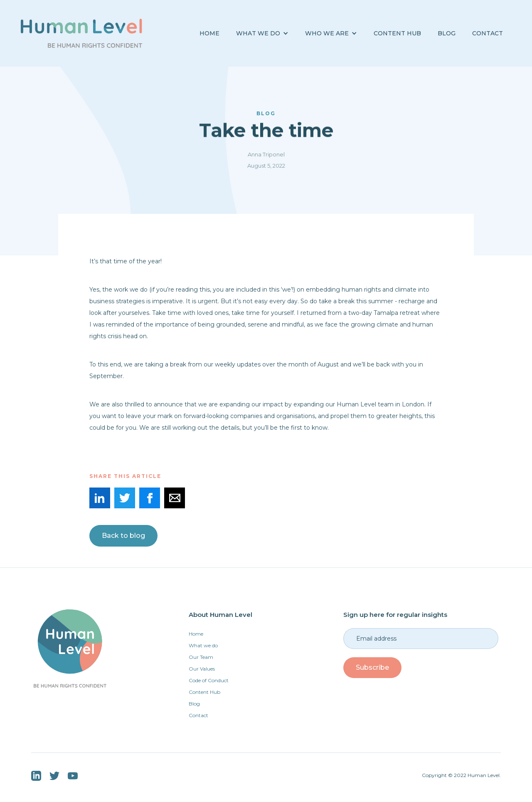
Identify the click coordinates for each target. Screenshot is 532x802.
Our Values (202, 669)
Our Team (201, 657)
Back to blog (123, 536)
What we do (203, 645)
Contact (488, 33)
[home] (81, 33)
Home (209, 33)
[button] (262, 33)
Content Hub (397, 33)
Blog (194, 704)
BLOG (447, 33)
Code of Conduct (209, 680)
